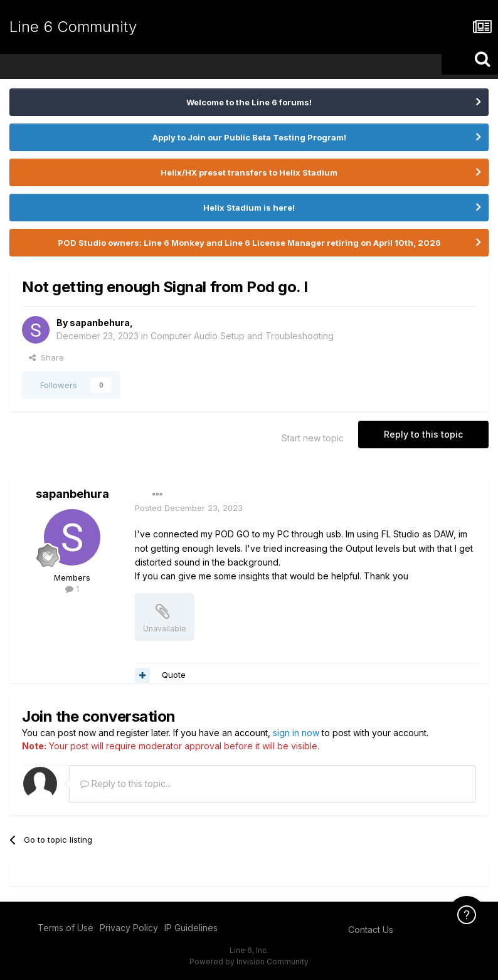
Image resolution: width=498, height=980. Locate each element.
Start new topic (313, 438)
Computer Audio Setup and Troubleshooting (242, 336)
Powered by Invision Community (249, 962)
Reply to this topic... (126, 783)
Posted (189, 508)
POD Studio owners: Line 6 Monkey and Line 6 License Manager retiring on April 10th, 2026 (249, 243)
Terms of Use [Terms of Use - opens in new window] (66, 928)
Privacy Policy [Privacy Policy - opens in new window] (129, 928)
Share (46, 357)
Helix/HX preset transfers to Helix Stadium (249, 172)
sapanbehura (100, 323)
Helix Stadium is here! (249, 208)
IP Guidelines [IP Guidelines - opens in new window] (191, 928)
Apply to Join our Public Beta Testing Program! (249, 137)
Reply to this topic (423, 434)
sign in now (296, 733)
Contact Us (371, 930)
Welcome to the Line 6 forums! (249, 102)
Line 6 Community (73, 27)
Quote (174, 675)
